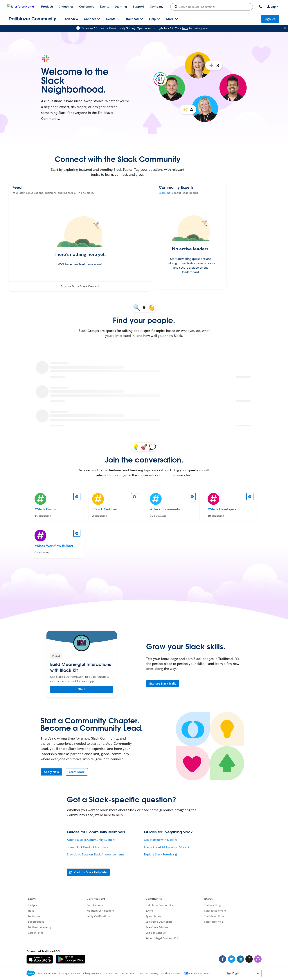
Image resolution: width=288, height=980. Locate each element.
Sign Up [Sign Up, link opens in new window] (270, 19)
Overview (72, 19)
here (185, 28)
